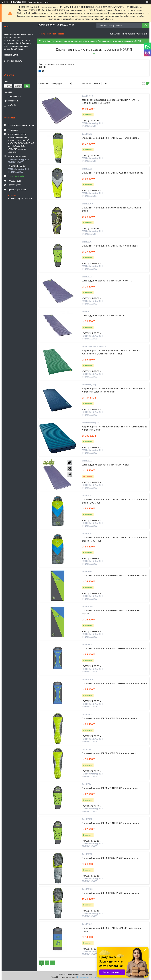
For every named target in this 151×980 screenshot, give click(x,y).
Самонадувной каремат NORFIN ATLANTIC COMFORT (108, 281)
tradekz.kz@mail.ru (16, 176)
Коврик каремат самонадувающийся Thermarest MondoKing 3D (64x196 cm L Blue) (114, 428)
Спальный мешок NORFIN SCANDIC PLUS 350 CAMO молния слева (112, 209)
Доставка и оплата (13, 61)
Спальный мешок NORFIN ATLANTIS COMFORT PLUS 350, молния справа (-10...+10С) (114, 539)
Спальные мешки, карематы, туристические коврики (71, 41)
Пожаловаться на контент (88, 977)
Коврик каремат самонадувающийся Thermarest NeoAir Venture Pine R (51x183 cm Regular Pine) (111, 352)
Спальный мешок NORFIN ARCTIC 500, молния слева (109, 753)
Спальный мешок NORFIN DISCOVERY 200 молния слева (110, 858)
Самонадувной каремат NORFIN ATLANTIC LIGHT (106, 465)
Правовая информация (135, 34)
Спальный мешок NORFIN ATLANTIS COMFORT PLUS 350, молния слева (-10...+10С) (114, 501)
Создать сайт (33, 2)
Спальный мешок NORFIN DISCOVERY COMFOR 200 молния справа (111, 612)
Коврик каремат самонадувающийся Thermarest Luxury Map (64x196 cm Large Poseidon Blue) (113, 390)
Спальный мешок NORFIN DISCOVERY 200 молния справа (111, 893)
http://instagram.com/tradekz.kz (21, 198)
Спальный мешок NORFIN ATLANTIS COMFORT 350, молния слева (111, 930)
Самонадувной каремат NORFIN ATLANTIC (103, 316)
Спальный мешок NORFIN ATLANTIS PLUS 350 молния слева (112, 173)
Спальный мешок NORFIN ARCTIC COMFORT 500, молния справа (114, 684)
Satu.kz (89, 974)
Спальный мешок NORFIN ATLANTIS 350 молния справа (110, 138)
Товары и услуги (11, 55)
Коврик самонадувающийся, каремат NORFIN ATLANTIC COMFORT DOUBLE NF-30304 (110, 101)
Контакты (115, 34)
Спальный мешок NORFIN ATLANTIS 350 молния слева (110, 246)
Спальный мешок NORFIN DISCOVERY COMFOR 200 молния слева (114, 576)
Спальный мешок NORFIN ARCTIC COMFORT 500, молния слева (114, 649)
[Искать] (146, 25)
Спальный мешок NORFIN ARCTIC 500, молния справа (109, 718)
